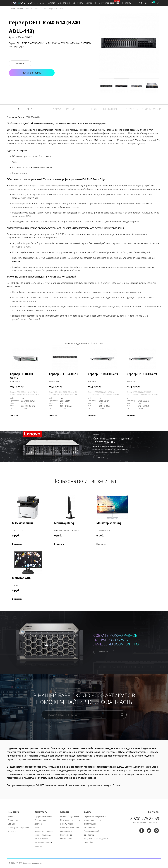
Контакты (127, 3)
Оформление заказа (43, 816)
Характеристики (65, 109)
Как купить (78, 3)
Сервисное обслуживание (95, 816)
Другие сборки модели (143, 109)
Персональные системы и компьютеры (71, 822)
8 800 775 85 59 (36, 3)
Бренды (11, 824)
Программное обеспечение (66, 837)
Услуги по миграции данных (96, 839)
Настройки (88, 842)
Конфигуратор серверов (107, 3)
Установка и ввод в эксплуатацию (92, 822)
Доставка (38, 824)
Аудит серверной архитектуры (91, 833)
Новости (12, 816)
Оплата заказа (40, 820)
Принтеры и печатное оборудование (70, 829)
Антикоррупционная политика (43, 844)
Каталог (51, 3)
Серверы (28, 9)
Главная (12, 9)
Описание (26, 109)
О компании (64, 3)
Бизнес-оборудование (70, 816)
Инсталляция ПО (91, 827)
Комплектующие (104, 109)
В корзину (17, 544)
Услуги (89, 3)
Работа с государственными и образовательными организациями (44, 833)
